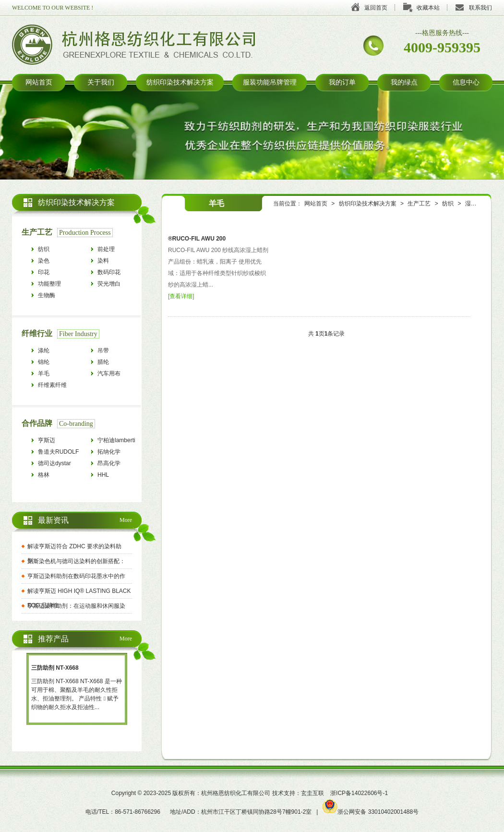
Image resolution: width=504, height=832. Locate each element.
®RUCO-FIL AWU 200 (197, 239)
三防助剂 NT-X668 (55, 668)
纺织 (448, 204)
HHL (103, 475)
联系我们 (480, 8)
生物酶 (47, 295)
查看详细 (181, 296)
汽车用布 (109, 374)
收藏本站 (428, 8)
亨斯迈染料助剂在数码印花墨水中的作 (76, 576)
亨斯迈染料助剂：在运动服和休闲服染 (76, 606)
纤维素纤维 (52, 385)
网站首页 (39, 82)
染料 (103, 261)
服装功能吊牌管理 (270, 82)
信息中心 (466, 82)
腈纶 (103, 362)
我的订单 (342, 82)
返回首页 (376, 8)
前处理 (106, 249)
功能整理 (49, 284)
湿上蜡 (474, 204)
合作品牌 (37, 423)
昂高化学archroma (110, 464)
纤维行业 (37, 333)
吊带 (103, 350)
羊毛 (44, 374)
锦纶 (44, 362)
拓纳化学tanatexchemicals (119, 453)
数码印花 (109, 272)
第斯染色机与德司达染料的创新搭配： (76, 561)
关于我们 (101, 82)
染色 (44, 261)
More (126, 520)
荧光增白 (109, 284)
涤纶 (44, 350)
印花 (44, 272)
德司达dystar (54, 463)
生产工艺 (419, 204)
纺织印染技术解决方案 (180, 82)
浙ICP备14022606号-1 (359, 793)
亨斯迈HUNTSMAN (54, 441)
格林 (44, 475)
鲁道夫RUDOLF (58, 452)
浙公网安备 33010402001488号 (371, 812)
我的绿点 (404, 82)
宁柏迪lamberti (116, 440)
